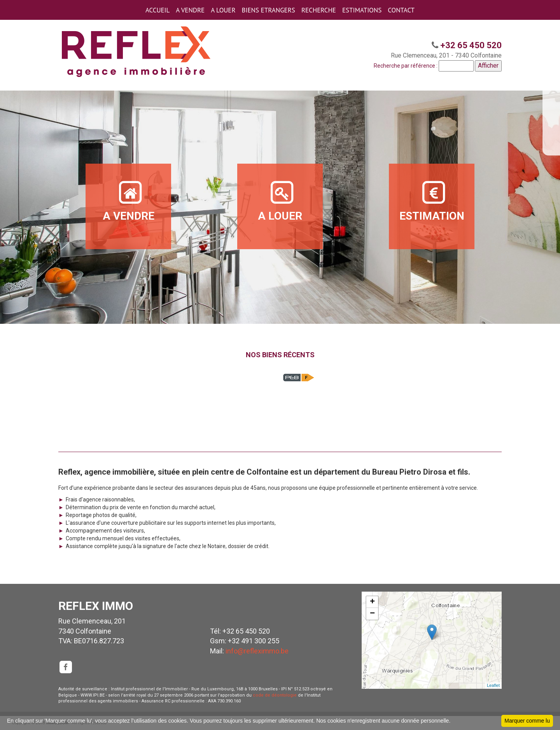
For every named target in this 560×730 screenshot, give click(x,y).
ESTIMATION (432, 201)
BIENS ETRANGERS (269, 10)
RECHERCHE (319, 10)
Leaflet (493, 685)
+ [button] (372, 602)
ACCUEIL (157, 10)
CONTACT (401, 10)
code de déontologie (275, 695)
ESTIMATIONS (362, 10)
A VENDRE (190, 10)
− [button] (372, 614)
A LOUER (223, 10)
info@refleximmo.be (257, 651)
